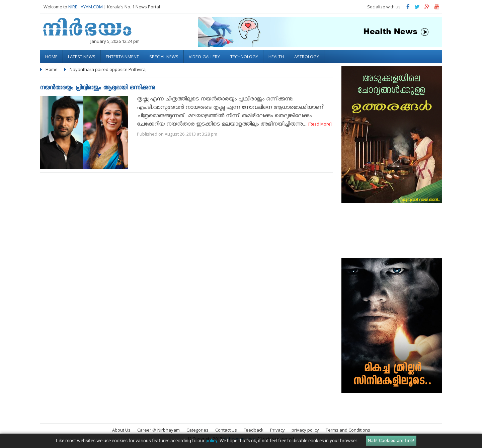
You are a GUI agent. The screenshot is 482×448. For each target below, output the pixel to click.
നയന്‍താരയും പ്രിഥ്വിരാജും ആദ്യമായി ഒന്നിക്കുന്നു (98, 88)
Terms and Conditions (348, 430)
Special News (164, 57)
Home (51, 57)
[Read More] (320, 124)
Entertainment (122, 57)
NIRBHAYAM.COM (86, 7)
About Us (121, 430)
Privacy (277, 430)
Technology (244, 57)
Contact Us (226, 430)
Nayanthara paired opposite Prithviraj (108, 69)
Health (276, 57)
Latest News (82, 57)
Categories (197, 430)
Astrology (307, 57)
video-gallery (204, 57)
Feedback (254, 430)
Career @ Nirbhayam (158, 430)
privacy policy (305, 430)
